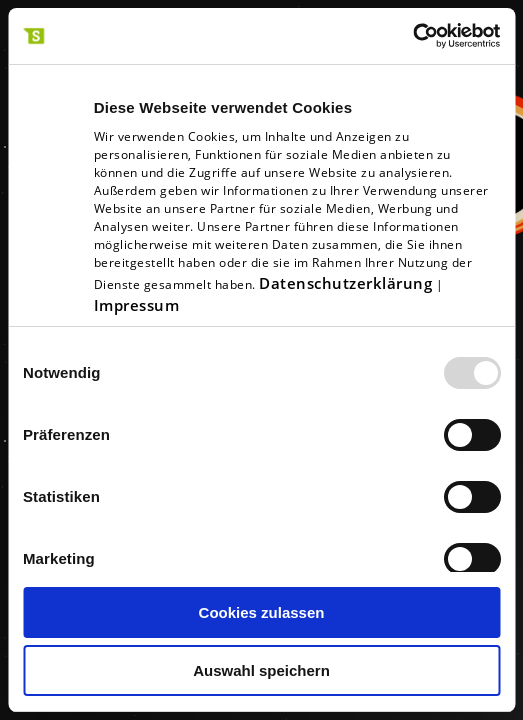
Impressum (137, 305)
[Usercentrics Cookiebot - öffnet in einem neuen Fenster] (412, 36)
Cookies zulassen (262, 612)
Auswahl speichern (261, 670)
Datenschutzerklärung (345, 283)
